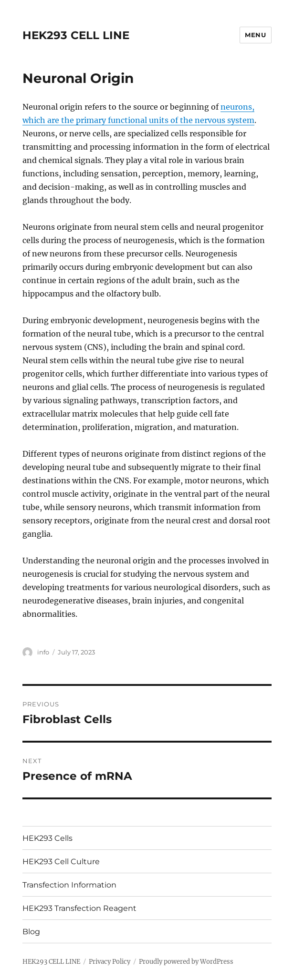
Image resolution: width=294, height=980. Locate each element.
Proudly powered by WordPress (186, 962)
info (43, 652)
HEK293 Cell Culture (61, 862)
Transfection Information (69, 885)
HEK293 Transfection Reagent (79, 908)
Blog (31, 932)
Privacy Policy (110, 962)
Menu (255, 35)
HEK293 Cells (47, 838)
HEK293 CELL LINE (76, 35)
